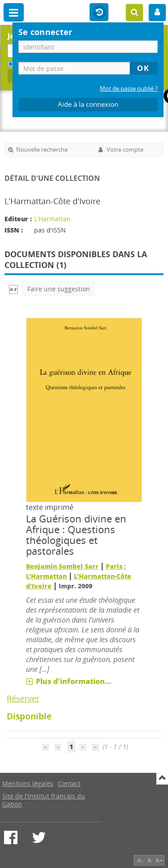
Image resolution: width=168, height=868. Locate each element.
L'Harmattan (52, 219)
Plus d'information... (74, 681)
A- (140, 860)
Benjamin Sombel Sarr (62, 566)
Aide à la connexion (88, 104)
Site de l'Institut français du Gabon (44, 800)
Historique (99, 13)
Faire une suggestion (59, 289)
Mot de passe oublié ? (129, 89)
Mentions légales (28, 783)
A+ (159, 860)
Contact (69, 783)
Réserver (23, 698)
